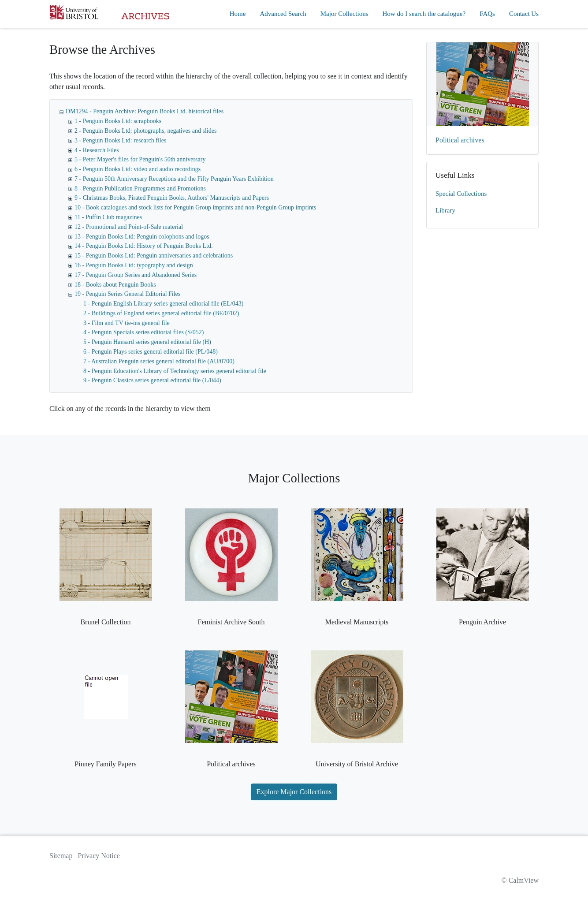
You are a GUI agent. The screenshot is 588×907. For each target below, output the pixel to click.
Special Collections (461, 194)
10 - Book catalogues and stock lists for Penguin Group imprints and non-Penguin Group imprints (195, 207)
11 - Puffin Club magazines (108, 217)
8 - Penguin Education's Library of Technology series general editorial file (175, 371)
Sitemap (61, 856)
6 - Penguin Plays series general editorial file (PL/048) (151, 352)
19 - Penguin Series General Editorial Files (127, 294)
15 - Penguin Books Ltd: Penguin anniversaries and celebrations (154, 256)
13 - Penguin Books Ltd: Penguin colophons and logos (142, 237)
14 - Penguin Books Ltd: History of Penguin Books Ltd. (143, 246)
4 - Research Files (97, 150)
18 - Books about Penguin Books (115, 285)
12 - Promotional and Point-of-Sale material (129, 227)
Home (238, 14)
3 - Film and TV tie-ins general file (127, 323)
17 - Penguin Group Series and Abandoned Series (136, 275)
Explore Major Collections (294, 792)
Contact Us (524, 14)
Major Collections (344, 14)
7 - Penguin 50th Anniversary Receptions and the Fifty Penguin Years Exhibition (174, 179)
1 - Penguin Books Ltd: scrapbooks (118, 121)
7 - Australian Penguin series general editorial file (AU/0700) (159, 361)
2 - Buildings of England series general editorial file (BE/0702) (161, 313)
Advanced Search (283, 14)
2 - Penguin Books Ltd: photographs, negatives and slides (145, 131)
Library (445, 210)
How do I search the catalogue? (424, 14)
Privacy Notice (99, 856)
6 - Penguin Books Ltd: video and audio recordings (138, 169)
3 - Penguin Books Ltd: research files (120, 140)
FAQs (487, 14)
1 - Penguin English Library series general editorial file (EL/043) (164, 304)
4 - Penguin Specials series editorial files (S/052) (143, 332)
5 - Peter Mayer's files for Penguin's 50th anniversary (140, 159)
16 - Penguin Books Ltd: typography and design (134, 265)
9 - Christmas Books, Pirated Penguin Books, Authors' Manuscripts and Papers (172, 198)
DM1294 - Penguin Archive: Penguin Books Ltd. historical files (145, 111)
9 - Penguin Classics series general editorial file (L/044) (152, 380)
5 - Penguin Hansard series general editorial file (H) (147, 342)
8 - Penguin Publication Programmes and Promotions (140, 188)
